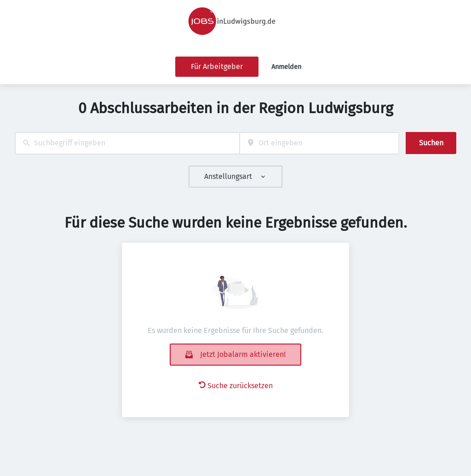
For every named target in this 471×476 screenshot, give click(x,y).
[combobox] (127, 143)
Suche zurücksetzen (236, 386)
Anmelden (286, 67)
